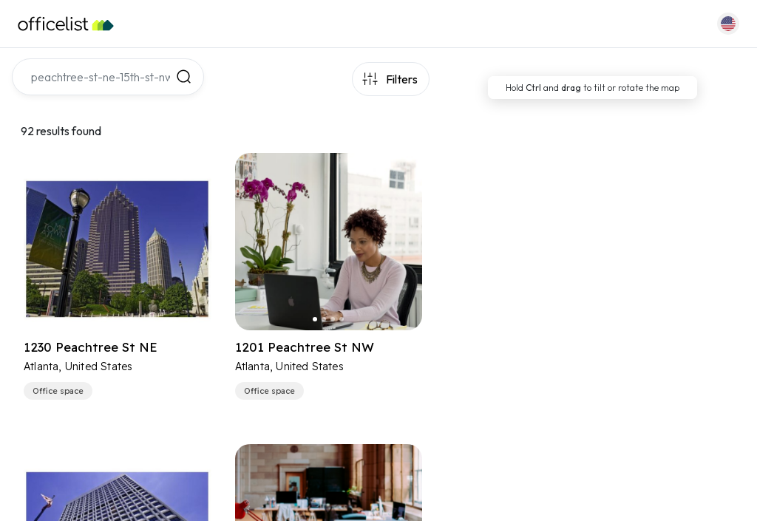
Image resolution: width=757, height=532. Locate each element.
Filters (402, 79)
